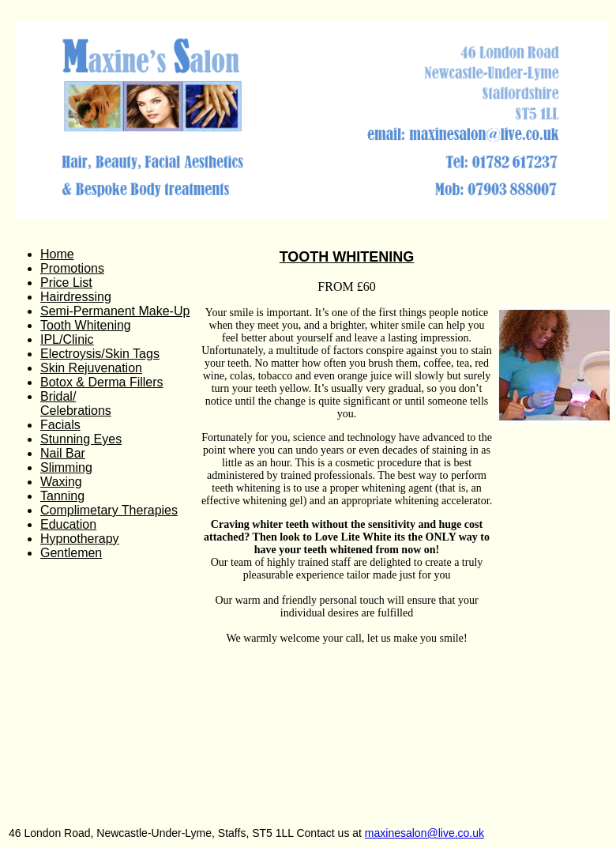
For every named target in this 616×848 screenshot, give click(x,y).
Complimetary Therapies (109, 510)
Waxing (61, 482)
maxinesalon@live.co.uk (424, 833)
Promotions (72, 268)
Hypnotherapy (80, 539)
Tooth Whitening (86, 325)
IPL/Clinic (67, 339)
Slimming (66, 467)
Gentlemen (71, 553)
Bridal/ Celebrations (76, 403)
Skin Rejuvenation (91, 368)
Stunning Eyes (81, 439)
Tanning (62, 496)
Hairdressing (76, 297)
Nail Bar (63, 453)
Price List (66, 283)
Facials (60, 425)
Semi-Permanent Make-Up (115, 311)
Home (57, 254)
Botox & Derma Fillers (102, 382)
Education (68, 524)
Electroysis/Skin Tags (100, 354)
